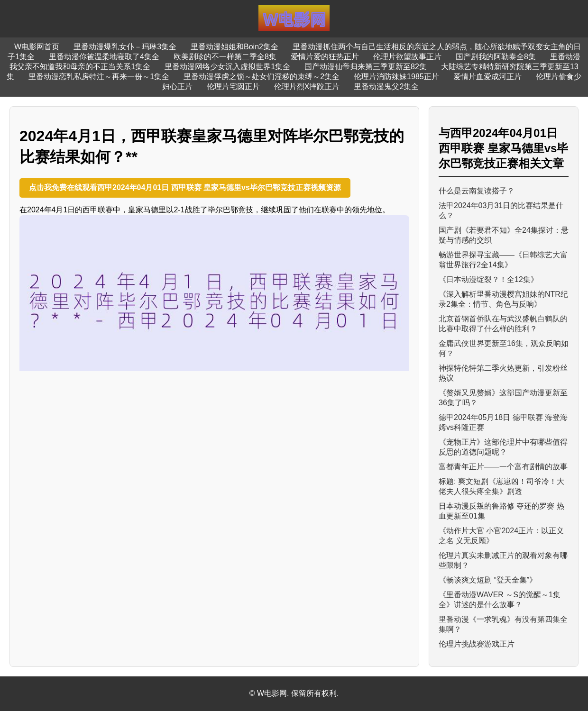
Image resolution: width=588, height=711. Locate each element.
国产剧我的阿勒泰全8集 (496, 57)
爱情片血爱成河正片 (487, 77)
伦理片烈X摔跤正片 (307, 87)
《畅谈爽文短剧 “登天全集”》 (488, 580)
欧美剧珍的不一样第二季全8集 (225, 57)
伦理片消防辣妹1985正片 (396, 77)
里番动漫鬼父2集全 (386, 87)
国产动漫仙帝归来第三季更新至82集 (366, 67)
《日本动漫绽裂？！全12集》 (488, 279)
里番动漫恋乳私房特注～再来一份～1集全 (99, 77)
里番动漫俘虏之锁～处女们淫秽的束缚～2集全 (262, 77)
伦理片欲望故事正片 (407, 57)
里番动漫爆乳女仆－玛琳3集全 (125, 47)
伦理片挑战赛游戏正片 (477, 644)
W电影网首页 (37, 47)
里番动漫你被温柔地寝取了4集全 (104, 57)
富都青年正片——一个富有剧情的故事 (503, 467)
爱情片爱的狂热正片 (325, 57)
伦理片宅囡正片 (233, 87)
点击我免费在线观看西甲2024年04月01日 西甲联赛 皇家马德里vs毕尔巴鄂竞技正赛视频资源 (185, 187)
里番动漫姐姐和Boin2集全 (234, 47)
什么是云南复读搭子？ (477, 191)
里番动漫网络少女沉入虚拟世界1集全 (227, 67)
